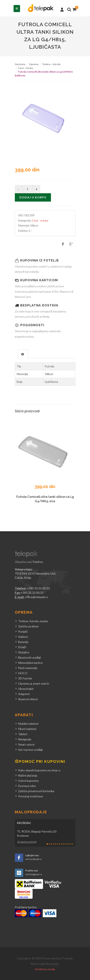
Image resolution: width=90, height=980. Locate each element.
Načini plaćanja (28, 775)
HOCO (23, 673)
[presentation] (23, 354)
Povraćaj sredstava (30, 796)
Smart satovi (26, 744)
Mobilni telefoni (28, 724)
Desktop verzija (45, 969)
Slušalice (24, 652)
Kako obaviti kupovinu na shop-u (39, 770)
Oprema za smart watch (34, 683)
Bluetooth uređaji (30, 657)
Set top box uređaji (30, 750)
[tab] (23, 354)
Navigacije (25, 739)
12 (70, 844)
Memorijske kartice (30, 663)
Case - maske (26, 68)
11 (68, 844)
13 (72, 844)
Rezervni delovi (28, 699)
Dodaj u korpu (33, 197)
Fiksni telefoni (27, 729)
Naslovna (20, 64)
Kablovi (23, 637)
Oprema (34, 64)
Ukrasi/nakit (26, 689)
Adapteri (24, 694)
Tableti (23, 734)
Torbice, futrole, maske (33, 621)
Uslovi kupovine (28, 781)
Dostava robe (27, 786)
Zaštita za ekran (28, 626)
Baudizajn (53, 964)
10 (66, 844)
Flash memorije (28, 668)
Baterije (23, 642)
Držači (22, 647)
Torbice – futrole (51, 64)
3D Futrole (25, 678)
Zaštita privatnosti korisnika (36, 791)
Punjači (23, 631)
